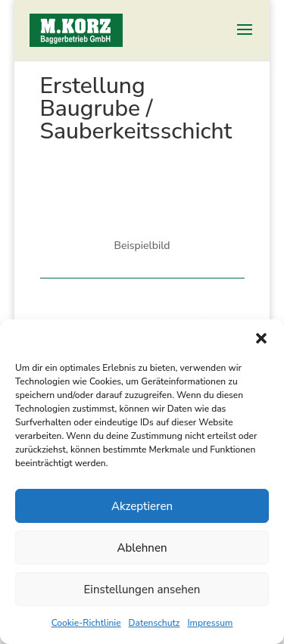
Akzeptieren (142, 506)
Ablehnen (142, 548)
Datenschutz (154, 623)
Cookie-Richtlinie (86, 623)
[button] (261, 338)
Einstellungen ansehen (142, 590)
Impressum (210, 623)
